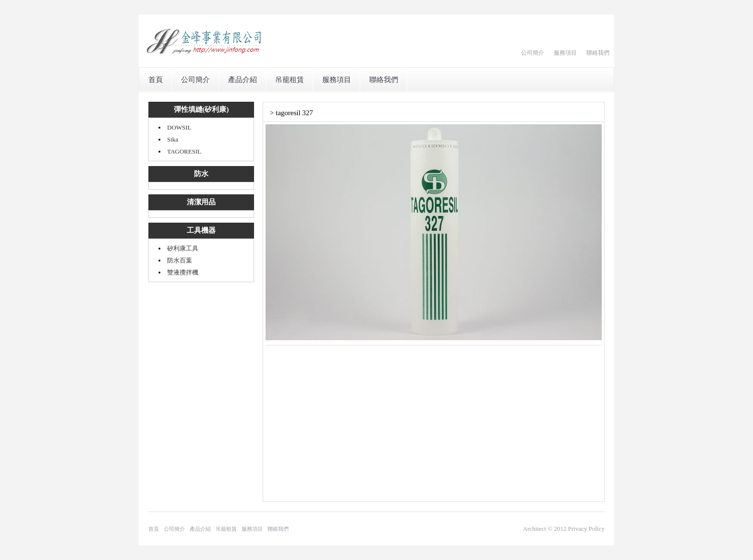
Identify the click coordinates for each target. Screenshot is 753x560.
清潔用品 (201, 202)
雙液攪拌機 (183, 272)
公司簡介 (533, 53)
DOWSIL (179, 127)
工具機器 (201, 230)
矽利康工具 (183, 248)
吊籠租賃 (290, 79)
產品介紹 (243, 79)
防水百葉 (180, 260)
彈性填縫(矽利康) (201, 109)
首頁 (156, 79)
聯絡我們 (598, 53)
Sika (173, 139)
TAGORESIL (184, 151)
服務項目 (565, 53)
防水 (201, 174)
